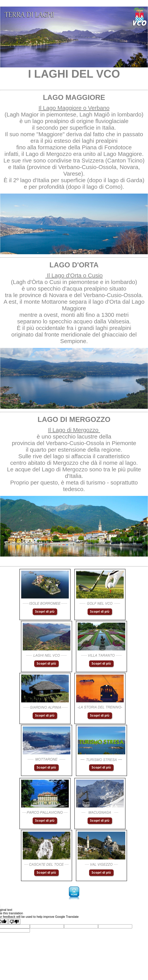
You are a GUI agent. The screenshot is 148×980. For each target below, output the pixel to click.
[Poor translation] (14, 921)
